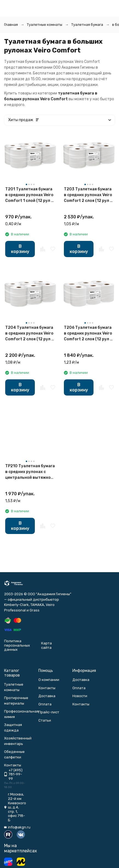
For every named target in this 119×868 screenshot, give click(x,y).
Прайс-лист (49, 712)
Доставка (47, 696)
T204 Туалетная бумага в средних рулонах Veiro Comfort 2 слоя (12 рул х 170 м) (29, 334)
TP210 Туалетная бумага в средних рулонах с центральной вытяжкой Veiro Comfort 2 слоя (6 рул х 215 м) (30, 472)
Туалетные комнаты (45, 25)
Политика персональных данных (17, 645)
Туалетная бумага (87, 25)
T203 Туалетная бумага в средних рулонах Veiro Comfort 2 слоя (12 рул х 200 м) (88, 195)
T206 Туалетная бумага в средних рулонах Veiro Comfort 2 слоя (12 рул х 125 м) (88, 334)
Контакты (47, 688)
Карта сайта (46, 645)
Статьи (45, 720)
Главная (11, 25)
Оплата (45, 704)
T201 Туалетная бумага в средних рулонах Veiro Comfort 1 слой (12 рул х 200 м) (29, 195)
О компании (49, 680)
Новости (80, 696)
